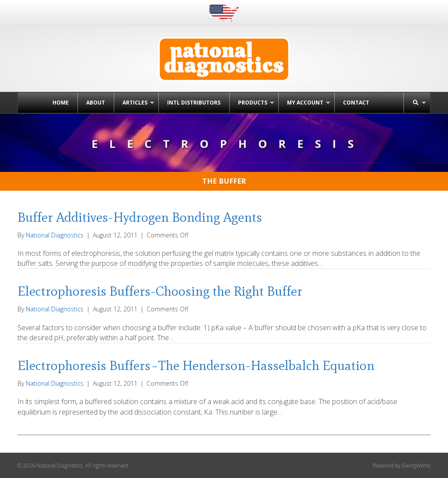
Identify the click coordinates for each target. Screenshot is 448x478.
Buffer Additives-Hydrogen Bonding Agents (140, 217)
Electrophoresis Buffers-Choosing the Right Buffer (160, 291)
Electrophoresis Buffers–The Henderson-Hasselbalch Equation (196, 365)
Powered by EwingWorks (402, 466)
